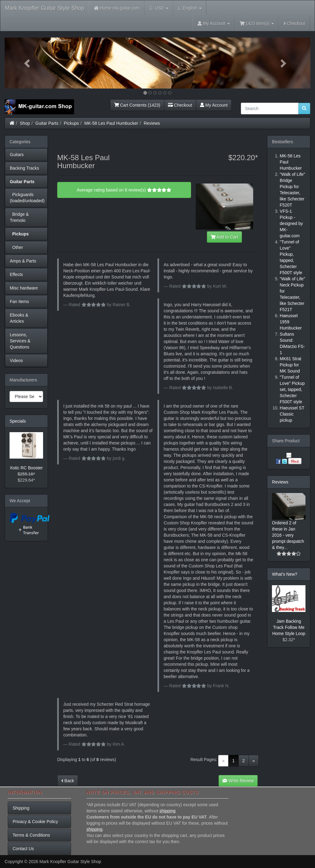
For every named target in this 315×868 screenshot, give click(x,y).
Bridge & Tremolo (19, 217)
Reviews (152, 123)
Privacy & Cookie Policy (35, 822)
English (190, 8)
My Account (214, 105)
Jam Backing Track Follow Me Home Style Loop (289, 627)
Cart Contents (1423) (137, 105)
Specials (18, 421)
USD (159, 8)
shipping (167, 811)
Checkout (294, 23)
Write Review (238, 781)
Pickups (72, 123)
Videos (16, 361)
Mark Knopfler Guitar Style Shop (45, 8)
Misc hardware (24, 288)
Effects (16, 274)
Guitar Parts (47, 123)
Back (68, 781)
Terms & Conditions (31, 835)
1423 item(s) (257, 23)
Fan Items (19, 302)
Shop (25, 123)
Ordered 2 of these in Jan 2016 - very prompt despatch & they (288, 535)
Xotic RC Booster (26, 468)
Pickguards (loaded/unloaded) (27, 198)
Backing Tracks (24, 168)
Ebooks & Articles (19, 318)
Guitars (17, 155)
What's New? (285, 574)
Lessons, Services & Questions (20, 341)
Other (16, 247)
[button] (28, 63)
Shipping (21, 808)
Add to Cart (225, 237)
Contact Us (23, 849)
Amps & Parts (23, 261)
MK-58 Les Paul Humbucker (111, 123)
